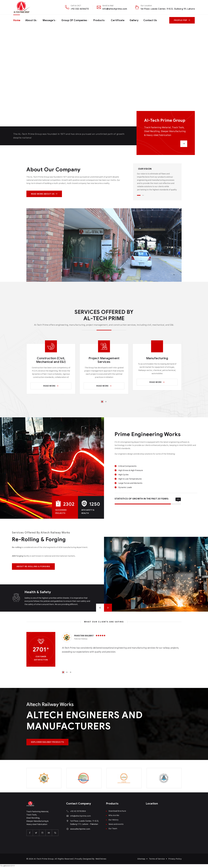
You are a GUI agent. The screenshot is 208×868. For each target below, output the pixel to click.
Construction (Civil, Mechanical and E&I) (51, 360)
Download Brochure (117, 811)
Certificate (118, 20)
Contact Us (150, 20)
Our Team (113, 828)
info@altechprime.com (115, 9)
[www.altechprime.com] (67, 829)
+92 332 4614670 (80, 9)
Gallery (134, 20)
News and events (116, 824)
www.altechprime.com (80, 829)
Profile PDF (182, 20)
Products (99, 20)
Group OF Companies (74, 20)
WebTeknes (101, 859)
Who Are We (114, 815)
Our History (113, 820)
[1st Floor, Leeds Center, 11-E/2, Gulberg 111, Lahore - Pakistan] (67, 821)
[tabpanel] (157, 179)
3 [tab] (71, 672)
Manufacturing (157, 358)
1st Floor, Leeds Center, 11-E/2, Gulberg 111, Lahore (168, 9)
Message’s (49, 20)
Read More (51, 386)
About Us (31, 20)
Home (17, 20)
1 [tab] (139, 195)
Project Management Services (104, 360)
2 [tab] (143, 195)
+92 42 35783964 (78, 811)
